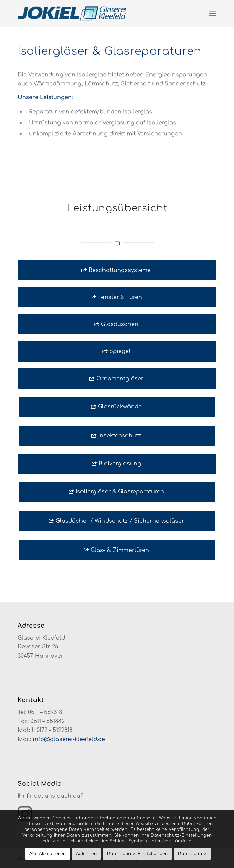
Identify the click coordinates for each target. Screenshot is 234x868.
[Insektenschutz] (117, 436)
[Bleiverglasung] (117, 464)
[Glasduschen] (117, 324)
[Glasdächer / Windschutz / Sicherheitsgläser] (117, 521)
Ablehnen (87, 854)
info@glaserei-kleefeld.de (69, 739)
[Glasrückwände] (117, 407)
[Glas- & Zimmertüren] (117, 550)
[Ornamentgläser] (117, 379)
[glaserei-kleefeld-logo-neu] (97, 14)
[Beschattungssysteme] (117, 270)
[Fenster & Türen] (117, 297)
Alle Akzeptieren (48, 854)
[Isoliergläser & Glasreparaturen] (117, 492)
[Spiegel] (117, 351)
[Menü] (213, 14)
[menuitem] (213, 14)
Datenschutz (192, 854)
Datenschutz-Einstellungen (137, 854)
